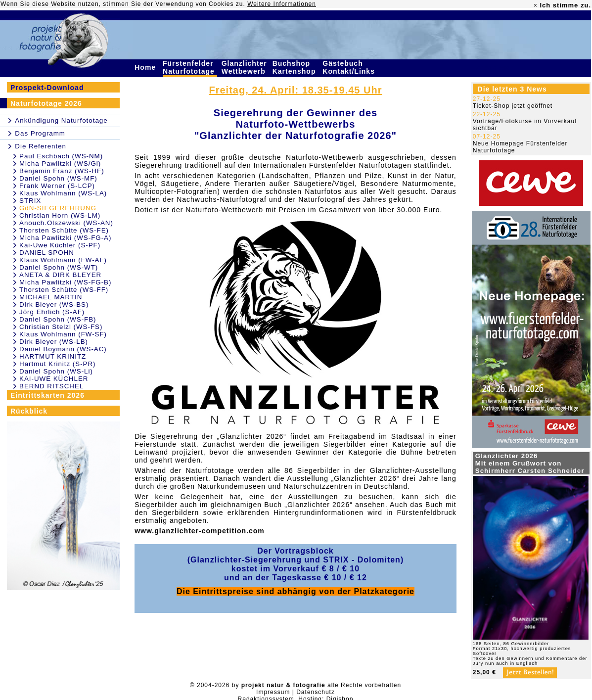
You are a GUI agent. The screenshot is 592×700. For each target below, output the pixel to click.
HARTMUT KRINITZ (53, 356)
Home (146, 67)
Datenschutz (316, 692)
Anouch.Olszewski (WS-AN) (66, 223)
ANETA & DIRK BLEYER (60, 275)
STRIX (30, 201)
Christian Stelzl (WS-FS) (61, 327)
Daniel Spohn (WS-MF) (58, 178)
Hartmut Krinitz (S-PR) (58, 364)
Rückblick (29, 411)
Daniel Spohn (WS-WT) (59, 267)
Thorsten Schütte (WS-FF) (64, 290)
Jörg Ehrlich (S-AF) (52, 312)
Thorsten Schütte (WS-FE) (64, 230)
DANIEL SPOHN (47, 253)
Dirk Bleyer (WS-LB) (54, 342)
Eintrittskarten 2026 (47, 395)
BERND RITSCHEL (51, 386)
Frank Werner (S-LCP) (57, 186)
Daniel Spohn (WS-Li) (56, 371)
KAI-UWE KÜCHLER (54, 379)
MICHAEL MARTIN (51, 297)
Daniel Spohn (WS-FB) (58, 319)
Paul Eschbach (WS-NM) (61, 156)
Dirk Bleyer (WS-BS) (54, 304)
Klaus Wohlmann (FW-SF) (63, 334)
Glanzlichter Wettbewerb (245, 67)
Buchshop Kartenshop (296, 67)
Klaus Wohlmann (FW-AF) (63, 260)
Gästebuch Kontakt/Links (350, 67)
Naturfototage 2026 (46, 103)
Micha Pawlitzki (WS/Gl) (60, 163)
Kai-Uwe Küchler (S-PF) (60, 245)
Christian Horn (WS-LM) (60, 215)
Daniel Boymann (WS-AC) (63, 349)
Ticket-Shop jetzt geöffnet (513, 106)
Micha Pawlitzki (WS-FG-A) (65, 238)
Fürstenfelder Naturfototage (190, 67)
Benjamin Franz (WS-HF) (62, 171)
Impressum (273, 692)
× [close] (536, 5)
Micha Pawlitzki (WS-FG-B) (65, 282)
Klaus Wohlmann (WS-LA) (63, 193)
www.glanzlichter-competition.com (200, 531)
